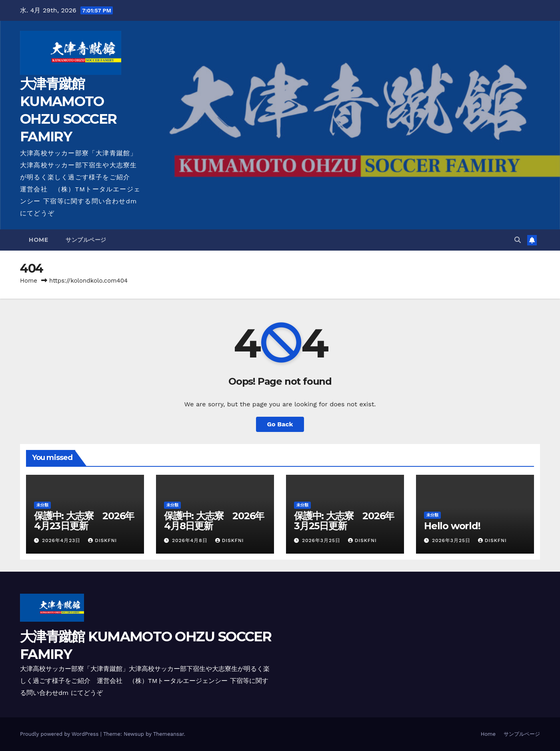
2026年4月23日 (62, 540)
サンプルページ (86, 240)
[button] (518, 240)
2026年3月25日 (322, 540)
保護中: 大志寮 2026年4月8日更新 (214, 521)
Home (38, 240)
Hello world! (452, 526)
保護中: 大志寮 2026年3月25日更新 (344, 521)
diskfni (102, 540)
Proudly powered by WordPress (60, 734)
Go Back (280, 424)
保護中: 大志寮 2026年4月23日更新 (84, 521)
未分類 (42, 505)
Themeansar (169, 734)
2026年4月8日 (191, 540)
